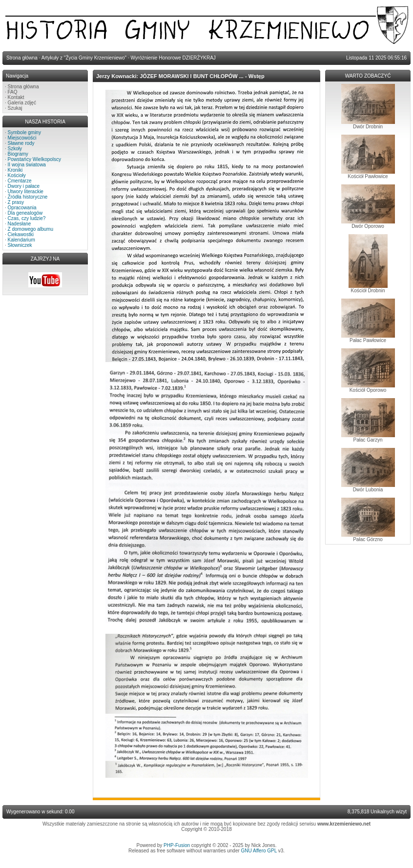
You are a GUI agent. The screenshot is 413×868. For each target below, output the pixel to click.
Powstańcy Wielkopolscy (34, 159)
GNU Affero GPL (259, 851)
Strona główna (23, 87)
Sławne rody (21, 143)
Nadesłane (20, 224)
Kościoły (17, 175)
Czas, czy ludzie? (27, 218)
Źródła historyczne (28, 197)
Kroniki (15, 170)
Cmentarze (20, 181)
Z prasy (16, 202)
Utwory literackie (26, 192)
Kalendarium (21, 240)
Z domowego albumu (31, 229)
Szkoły (15, 149)
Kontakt (16, 97)
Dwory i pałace (24, 186)
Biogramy (18, 154)
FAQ (13, 92)
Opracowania (22, 208)
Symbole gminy (24, 132)
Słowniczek (20, 245)
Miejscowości (22, 138)
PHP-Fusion (177, 845)
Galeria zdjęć (22, 103)
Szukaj (15, 108)
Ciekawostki (21, 234)
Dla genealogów (25, 213)
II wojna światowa (27, 165)
